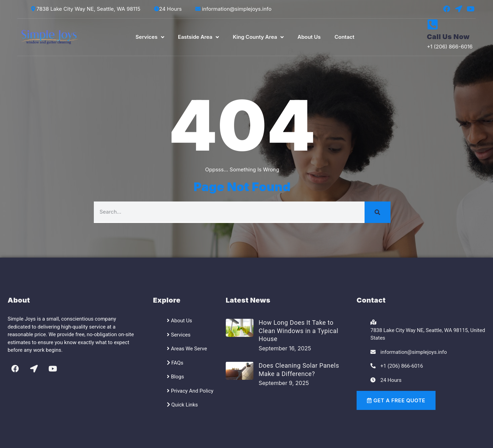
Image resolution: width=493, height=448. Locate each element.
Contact (344, 37)
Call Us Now (448, 37)
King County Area (258, 37)
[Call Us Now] (433, 24)
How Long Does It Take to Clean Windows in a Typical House (298, 331)
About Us (309, 37)
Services (150, 37)
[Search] (378, 212)
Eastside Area (198, 37)
